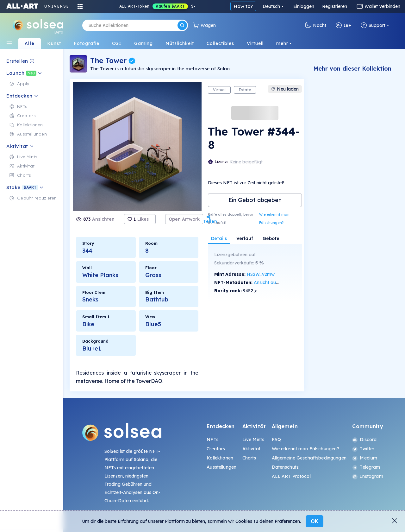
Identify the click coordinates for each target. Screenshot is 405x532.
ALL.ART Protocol (291, 476)
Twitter (363, 449)
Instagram (368, 476)
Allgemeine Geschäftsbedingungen (309, 458)
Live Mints (253, 440)
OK (315, 521)
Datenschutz (285, 467)
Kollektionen (220, 458)
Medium (365, 458)
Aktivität (251, 449)
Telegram (366, 467)
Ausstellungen (221, 467)
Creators (216, 449)
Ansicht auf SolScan (275, 282)
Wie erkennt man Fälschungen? (274, 218)
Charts (249, 458)
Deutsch (271, 6)
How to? (243, 6)
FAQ (276, 440)
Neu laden (285, 89)
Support (373, 25)
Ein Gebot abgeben (255, 200)
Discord (364, 440)
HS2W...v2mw (261, 274)
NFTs (212, 440)
